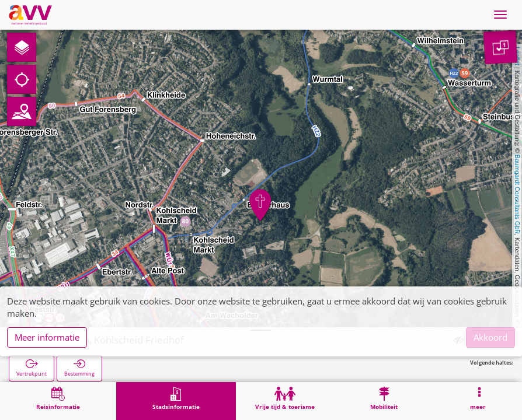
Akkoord (490, 337)
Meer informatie (47, 337)
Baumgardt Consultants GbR (517, 194)
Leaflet (517, 56)
